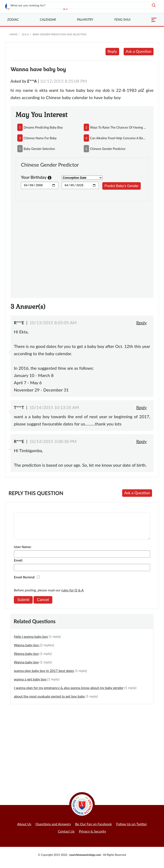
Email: (18, 565)
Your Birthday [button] (36, 178)
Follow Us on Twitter (132, 829)
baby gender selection (39, 149)
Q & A (25, 34)
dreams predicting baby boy (43, 127)
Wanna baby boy (27, 650)
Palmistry (85, 20)
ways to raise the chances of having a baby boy (118, 127)
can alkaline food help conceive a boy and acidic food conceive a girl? (118, 138)
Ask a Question (139, 51)
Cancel (43, 605)
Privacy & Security (92, 836)
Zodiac (13, 20)
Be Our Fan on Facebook (94, 829)
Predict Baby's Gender (122, 186)
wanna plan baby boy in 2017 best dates (44, 676)
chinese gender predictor (108, 149)
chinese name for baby (40, 138)
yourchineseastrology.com (85, 860)
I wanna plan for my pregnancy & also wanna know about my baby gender (69, 693)
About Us (24, 829)
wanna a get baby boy (31, 684)
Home (13, 34)
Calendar (48, 20)
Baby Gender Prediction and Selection (60, 34)
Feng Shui (122, 20)
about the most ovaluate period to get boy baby (49, 701)
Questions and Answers (53, 829)
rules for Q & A (72, 595)
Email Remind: (25, 582)
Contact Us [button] (66, 836)
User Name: (23, 552)
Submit (23, 605)
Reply (112, 51)
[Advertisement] (82, 247)
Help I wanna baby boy (31, 641)
